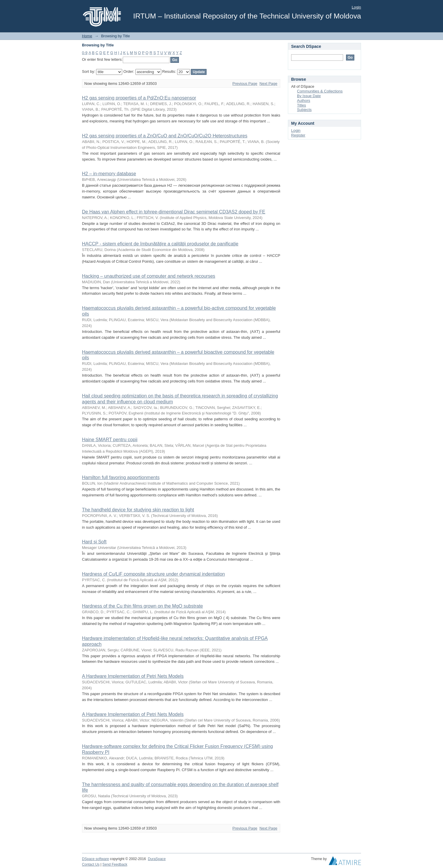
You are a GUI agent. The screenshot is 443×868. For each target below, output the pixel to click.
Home (87, 36)
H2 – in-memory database (109, 174)
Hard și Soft (94, 542)
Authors (304, 101)
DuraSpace (157, 859)
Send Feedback (115, 864)
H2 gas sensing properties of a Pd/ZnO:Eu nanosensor (139, 98)
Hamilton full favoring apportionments (121, 477)
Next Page (268, 84)
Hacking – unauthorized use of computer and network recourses (149, 276)
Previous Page (245, 84)
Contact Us (91, 864)
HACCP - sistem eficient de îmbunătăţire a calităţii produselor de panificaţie (160, 244)
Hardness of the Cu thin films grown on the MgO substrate (142, 606)
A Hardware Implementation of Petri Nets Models (133, 676)
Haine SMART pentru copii (110, 440)
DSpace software (95, 859)
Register (298, 135)
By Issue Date (309, 96)
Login (356, 7)
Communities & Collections (320, 91)
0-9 (85, 53)
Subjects (304, 110)
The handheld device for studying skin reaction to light (138, 510)
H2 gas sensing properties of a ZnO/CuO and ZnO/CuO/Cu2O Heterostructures (165, 136)
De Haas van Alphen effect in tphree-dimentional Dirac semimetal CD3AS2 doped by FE (174, 212)
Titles (302, 105)
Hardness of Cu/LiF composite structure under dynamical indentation (153, 574)
